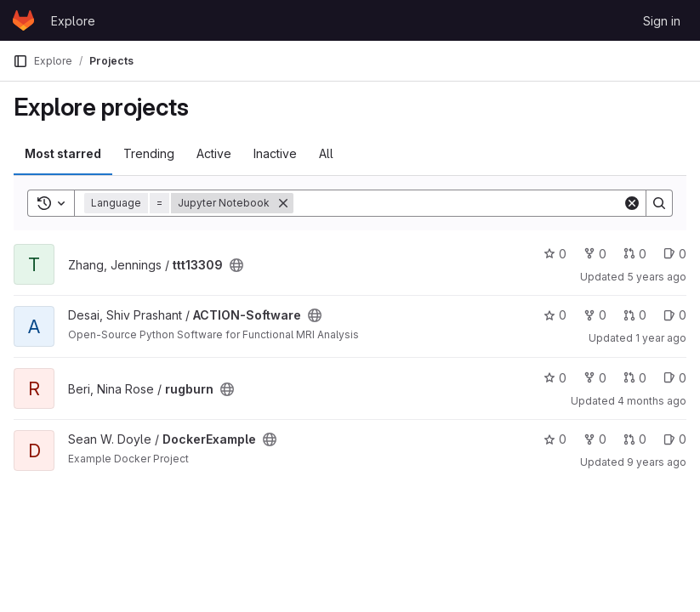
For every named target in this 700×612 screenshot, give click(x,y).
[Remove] (283, 203)
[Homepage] (23, 20)
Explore (73, 21)
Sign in (662, 21)
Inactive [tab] (275, 153)
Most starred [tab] (63, 153)
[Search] (458, 203)
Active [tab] (214, 153)
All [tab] (326, 153)
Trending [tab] (149, 153)
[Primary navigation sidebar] (20, 61)
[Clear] (632, 203)
